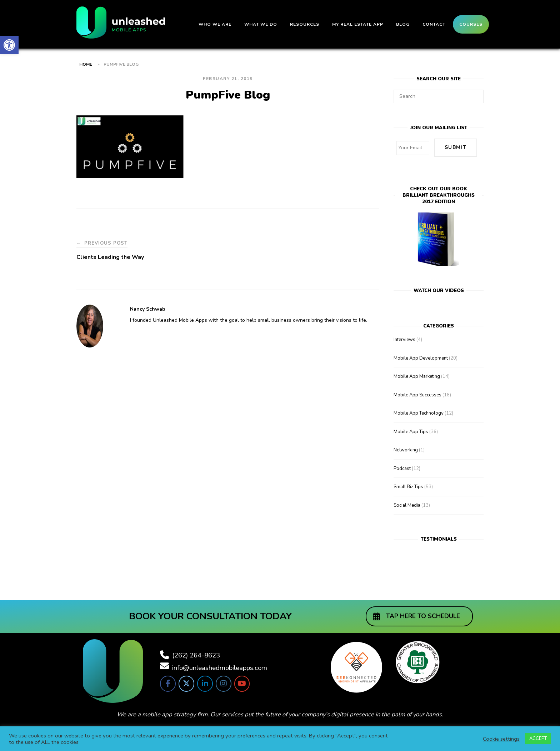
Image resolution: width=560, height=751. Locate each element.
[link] (9, 45)
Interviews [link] (404, 336)
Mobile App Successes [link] (417, 391)
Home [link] (86, 64)
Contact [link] (434, 24)
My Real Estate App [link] (358, 24)
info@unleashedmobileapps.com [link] (220, 664)
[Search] (476, 93)
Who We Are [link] (215, 24)
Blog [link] (403, 24)
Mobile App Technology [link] (419, 410)
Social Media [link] (407, 502)
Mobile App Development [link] (421, 355)
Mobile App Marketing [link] (417, 373)
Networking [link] (406, 446)
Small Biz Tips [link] (408, 483)
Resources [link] (305, 24)
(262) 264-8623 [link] (196, 651)
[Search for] (439, 96)
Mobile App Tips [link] (411, 428)
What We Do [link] (261, 24)
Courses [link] (471, 24)
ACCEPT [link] (538, 739)
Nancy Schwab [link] (148, 309)
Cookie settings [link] (501, 739)
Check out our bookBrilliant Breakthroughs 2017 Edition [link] (439, 192)
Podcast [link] (402, 465)
